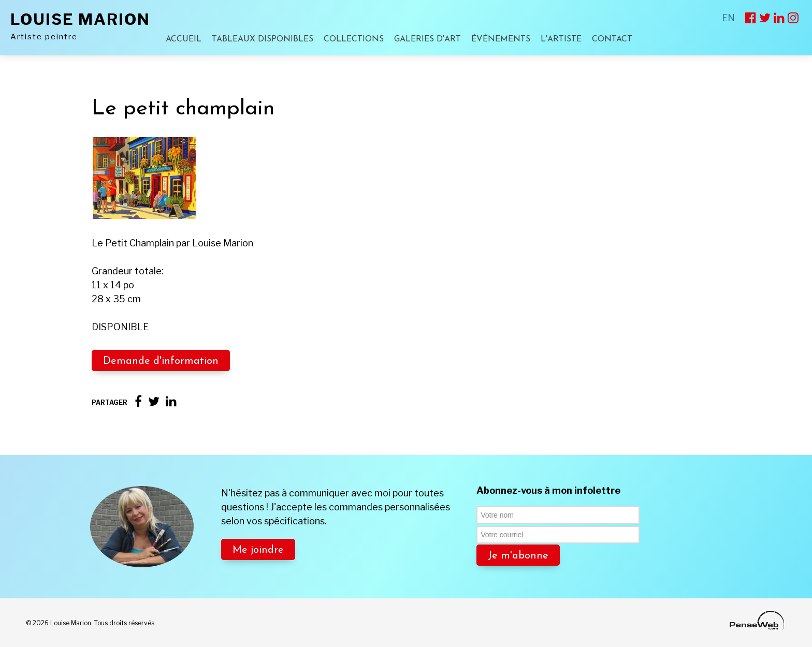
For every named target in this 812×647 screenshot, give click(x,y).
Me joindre (258, 550)
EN (728, 18)
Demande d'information (161, 361)
